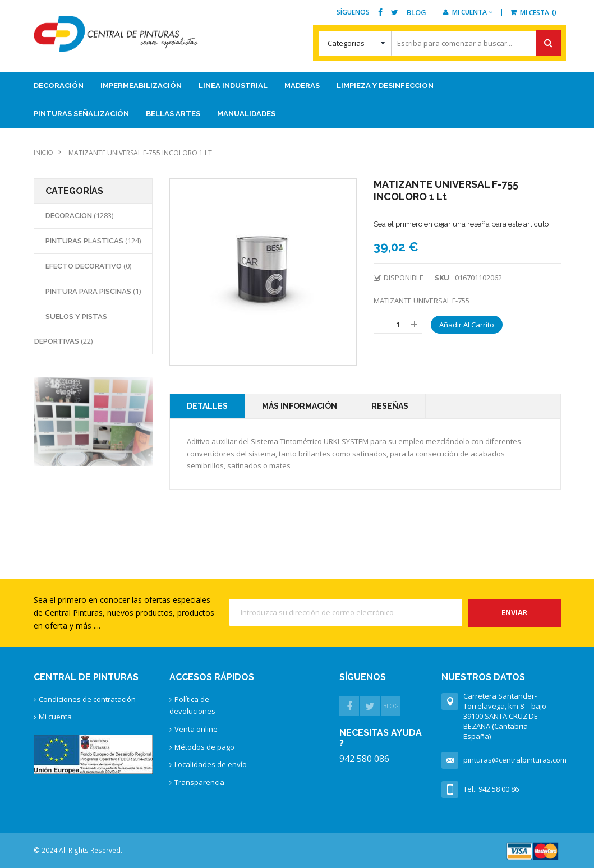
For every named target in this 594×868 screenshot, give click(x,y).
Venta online (196, 729)
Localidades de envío (211, 764)
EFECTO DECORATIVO (84, 266)
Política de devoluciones (192, 705)
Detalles (207, 406)
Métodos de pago (204, 747)
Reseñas (390, 406)
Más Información (300, 406)
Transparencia (199, 782)
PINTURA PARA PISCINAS (89, 291)
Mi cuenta (55, 717)
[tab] (208, 406)
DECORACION (70, 216)
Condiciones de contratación (87, 699)
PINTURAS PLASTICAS (85, 241)
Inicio (43, 153)
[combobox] (440, 43)
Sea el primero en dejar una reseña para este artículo (461, 224)
